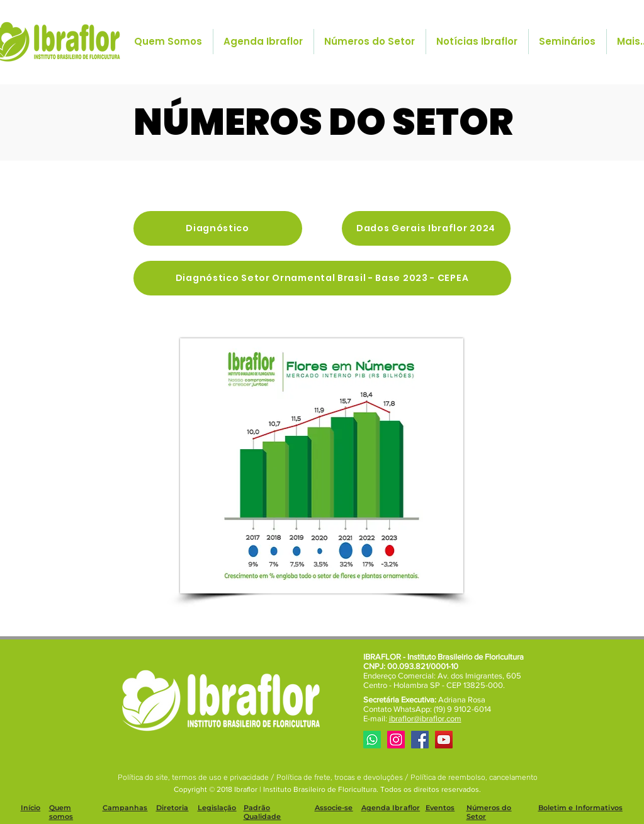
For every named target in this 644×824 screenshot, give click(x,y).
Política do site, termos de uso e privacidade (194, 777)
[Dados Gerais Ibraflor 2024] (426, 228)
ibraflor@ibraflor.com (425, 718)
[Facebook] (420, 740)
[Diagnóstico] (218, 228)
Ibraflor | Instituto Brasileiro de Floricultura (305, 789)
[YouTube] (444, 740)
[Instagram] (396, 740)
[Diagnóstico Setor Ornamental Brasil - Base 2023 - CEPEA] (322, 278)
